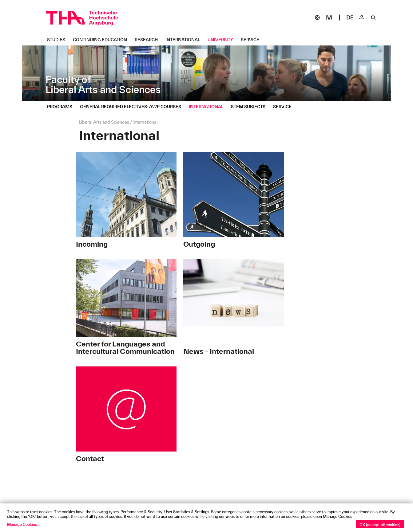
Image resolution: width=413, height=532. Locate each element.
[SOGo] (317, 18)
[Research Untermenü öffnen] (149, 40)
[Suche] (373, 18)
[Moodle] (329, 18)
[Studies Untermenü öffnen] (58, 40)
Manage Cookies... (23, 524)
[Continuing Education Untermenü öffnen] (102, 40)
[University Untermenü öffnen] (223, 40)
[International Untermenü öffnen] (185, 40)
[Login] (362, 18)
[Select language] (350, 18)
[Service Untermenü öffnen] (252, 40)
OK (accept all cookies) (380, 525)
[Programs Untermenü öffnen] (62, 107)
